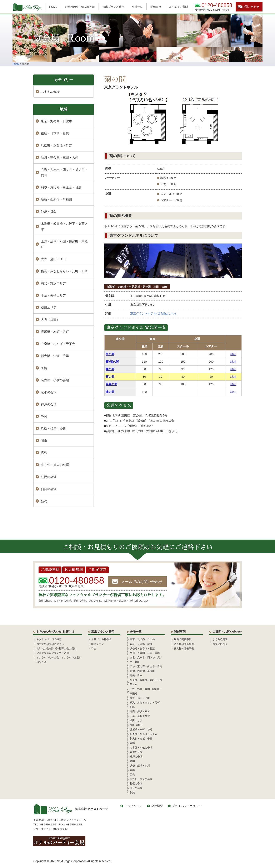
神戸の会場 (49, 404)
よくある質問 (220, 639)
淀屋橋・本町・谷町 (55, 332)
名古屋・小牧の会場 (55, 380)
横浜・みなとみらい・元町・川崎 (64, 271)
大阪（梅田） (50, 320)
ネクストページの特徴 (49, 639)
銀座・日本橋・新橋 (55, 133)
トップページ (133, 806)
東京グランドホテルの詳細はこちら (154, 313)
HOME (53, 7)
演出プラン (97, 644)
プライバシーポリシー (187, 806)
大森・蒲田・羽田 (53, 259)
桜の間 (110, 354)
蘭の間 (110, 369)
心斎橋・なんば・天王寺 (58, 344)
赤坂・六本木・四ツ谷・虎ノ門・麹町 (64, 172)
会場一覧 (137, 7)
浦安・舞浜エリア (53, 283)
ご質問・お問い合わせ (227, 632)
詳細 (233, 354)
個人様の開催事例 (184, 648)
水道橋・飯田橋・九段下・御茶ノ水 (64, 226)
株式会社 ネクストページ (71, 809)
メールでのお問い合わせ (142, 582)
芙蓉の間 (111, 384)
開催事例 (156, 7)
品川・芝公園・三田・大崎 (151, 287)
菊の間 (110, 377)
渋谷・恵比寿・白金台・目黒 (61, 187)
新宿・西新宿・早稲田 (56, 199)
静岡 (44, 416)
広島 (44, 453)
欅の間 (110, 392)
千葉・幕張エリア (53, 295)
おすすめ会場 (50, 91)
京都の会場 (49, 392)
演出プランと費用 (113, 7)
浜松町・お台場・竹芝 (121, 287)
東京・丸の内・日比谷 (56, 121)
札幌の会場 (49, 477)
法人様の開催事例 (184, 644)
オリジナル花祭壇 (101, 639)
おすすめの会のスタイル (50, 644)
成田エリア (49, 307)
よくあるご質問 (178, 7)
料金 (94, 648)
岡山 (44, 441)
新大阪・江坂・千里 (55, 356)
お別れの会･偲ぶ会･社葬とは (55, 632)
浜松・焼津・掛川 (53, 428)
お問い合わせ (251, 7)
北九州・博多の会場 (55, 465)
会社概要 (157, 806)
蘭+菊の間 (112, 362)
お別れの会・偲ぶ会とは (80, 7)
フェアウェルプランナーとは (53, 653)
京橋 (44, 368)
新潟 (44, 501)
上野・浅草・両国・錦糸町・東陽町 (64, 244)
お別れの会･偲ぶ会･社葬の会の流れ (56, 648)
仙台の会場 (49, 489)
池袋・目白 (49, 211)
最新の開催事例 (183, 639)
